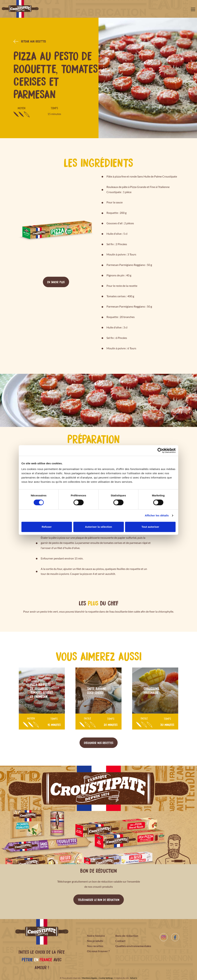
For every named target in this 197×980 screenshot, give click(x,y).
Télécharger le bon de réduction (99, 900)
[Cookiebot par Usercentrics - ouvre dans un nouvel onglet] (160, 450)
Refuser (47, 527)
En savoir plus (56, 282)
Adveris (134, 978)
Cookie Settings (106, 978)
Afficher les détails (157, 515)
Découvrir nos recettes (99, 743)
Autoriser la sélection (99, 527)
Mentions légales (90, 978)
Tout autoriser (150, 527)
